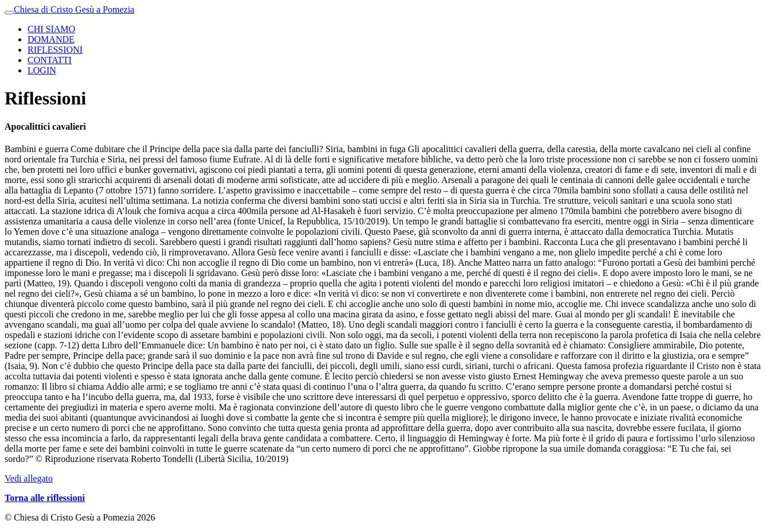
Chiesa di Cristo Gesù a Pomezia (74, 9)
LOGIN (42, 70)
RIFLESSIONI (55, 50)
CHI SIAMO (51, 29)
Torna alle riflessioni (45, 498)
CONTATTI (50, 60)
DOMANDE (51, 39)
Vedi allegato (29, 478)
